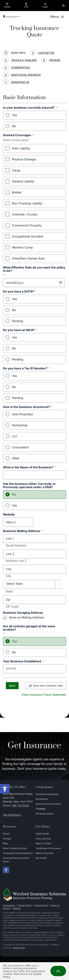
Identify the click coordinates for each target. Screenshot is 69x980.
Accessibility (9, 905)
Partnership (20, 425)
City (8, 576)
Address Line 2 (16, 561)
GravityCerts (19, 948)
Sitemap (17, 908)
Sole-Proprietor (23, 414)
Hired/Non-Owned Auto (28, 258)
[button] (5, 789)
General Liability (23, 181)
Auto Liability (21, 148)
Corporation (20, 447)
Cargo (16, 170)
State (9, 591)
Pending (18, 321)
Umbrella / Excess (25, 214)
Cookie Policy (41, 905)
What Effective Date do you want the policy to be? (34, 271)
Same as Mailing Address (26, 618)
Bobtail (17, 192)
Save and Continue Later (48, 686)
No (14, 126)
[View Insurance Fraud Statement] (44, 694)
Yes (14, 115)
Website (9, 515)
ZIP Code (12, 607)
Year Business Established (23, 661)
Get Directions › (12, 815)
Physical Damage (24, 159)
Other (16, 458)
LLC (15, 436)
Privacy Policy (25, 905)
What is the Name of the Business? (29, 467)
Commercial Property (27, 225)
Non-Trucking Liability (27, 203)
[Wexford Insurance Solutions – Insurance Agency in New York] (34, 890)
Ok (58, 971)
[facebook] (6, 870)
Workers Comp (22, 247)
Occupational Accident (28, 236)
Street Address (16, 546)
